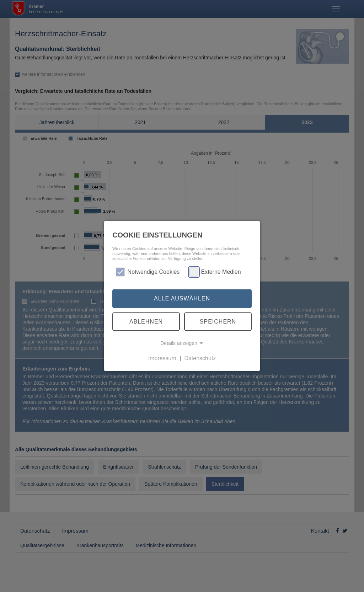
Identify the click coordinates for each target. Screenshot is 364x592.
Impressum (162, 358)
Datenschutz (200, 358)
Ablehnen (146, 321)
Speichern (218, 321)
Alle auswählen (182, 298)
